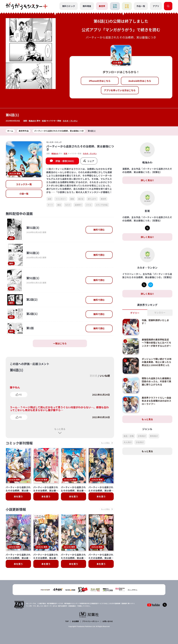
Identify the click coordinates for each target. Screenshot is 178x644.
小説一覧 (24, 194)
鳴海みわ (32, 121)
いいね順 (105, 376)
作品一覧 (141, 6)
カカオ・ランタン (70, 121)
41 (20, 394)
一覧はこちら (60, 343)
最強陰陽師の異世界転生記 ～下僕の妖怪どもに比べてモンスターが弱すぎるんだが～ (156, 343)
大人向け (128, 442)
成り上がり (92, 199)
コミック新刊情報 (19, 443)
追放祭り (78, 205)
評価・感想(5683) (65, 161)
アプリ (156, 6)
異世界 (102, 6)
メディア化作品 (102, 205)
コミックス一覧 (24, 184)
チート (50, 205)
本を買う (18, 496)
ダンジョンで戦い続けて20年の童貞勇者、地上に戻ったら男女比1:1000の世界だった (157, 362)
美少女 (81, 199)
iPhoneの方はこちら (100, 81)
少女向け (140, 442)
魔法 (59, 205)
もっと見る (60, 429)
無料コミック (69, 6)
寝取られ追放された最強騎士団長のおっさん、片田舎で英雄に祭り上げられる (156, 381)
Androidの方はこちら (140, 81)
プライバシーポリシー (91, 621)
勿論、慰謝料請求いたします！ (155, 322)
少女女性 (127, 6)
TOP (67, 621)
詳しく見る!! (147, 180)
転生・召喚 (129, 436)
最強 (72, 199)
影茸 (44, 121)
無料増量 (87, 6)
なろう (68, 205)
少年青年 (115, 6)
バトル (89, 205)
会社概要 (75, 621)
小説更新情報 (16, 509)
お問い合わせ (108, 621)
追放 (50, 199)
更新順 (93, 376)
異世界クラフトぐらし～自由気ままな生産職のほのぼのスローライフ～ (156, 401)
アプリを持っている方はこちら (120, 90)
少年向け (142, 436)
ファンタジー (61, 199)
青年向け (154, 436)
